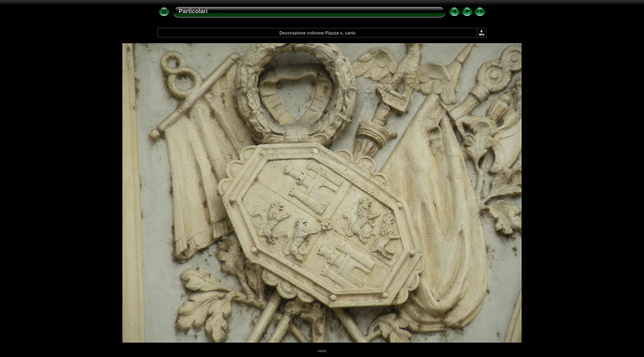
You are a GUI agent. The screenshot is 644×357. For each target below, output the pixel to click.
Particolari (193, 11)
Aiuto (322, 351)
